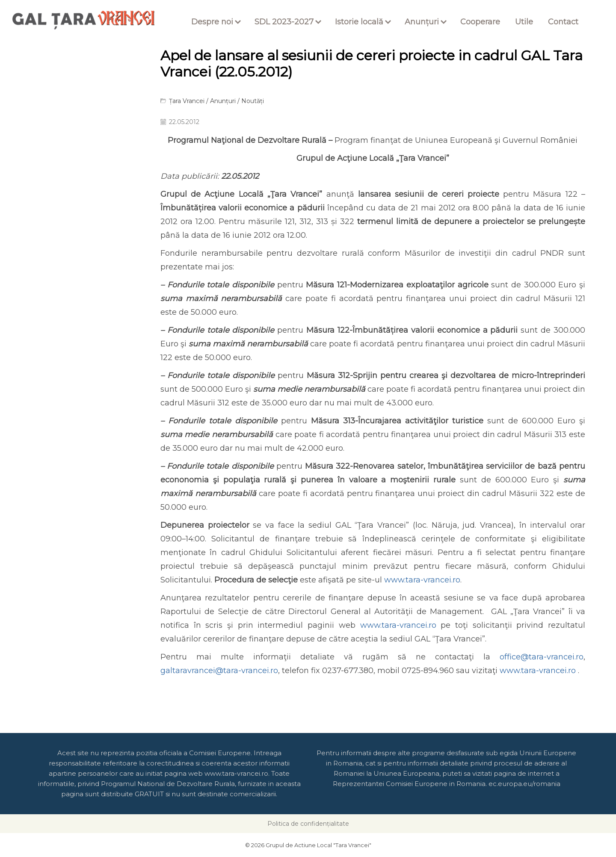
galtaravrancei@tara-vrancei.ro (219, 671)
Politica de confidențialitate (308, 824)
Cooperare (480, 22)
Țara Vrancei (187, 101)
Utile (524, 22)
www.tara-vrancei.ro (422, 580)
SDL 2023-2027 (284, 22)
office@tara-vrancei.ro (542, 657)
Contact (563, 22)
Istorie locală (359, 22)
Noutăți (253, 101)
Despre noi (212, 22)
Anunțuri (422, 22)
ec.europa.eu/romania (524, 784)
